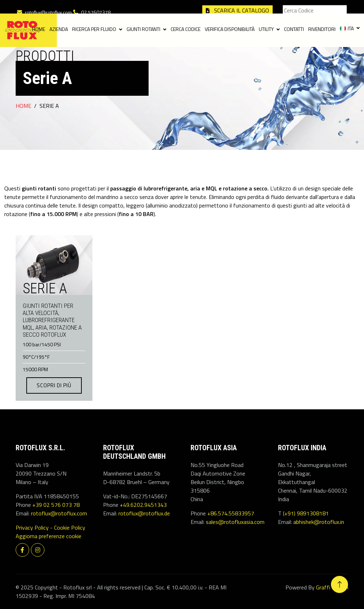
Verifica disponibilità (230, 29)
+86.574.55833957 (231, 513)
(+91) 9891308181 (306, 513)
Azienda (59, 29)
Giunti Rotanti (143, 29)
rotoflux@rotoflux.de (144, 513)
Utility (266, 29)
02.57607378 (96, 12)
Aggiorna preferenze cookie (49, 536)
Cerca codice (186, 29)
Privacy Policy (32, 527)
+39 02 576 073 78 (56, 505)
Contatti (294, 29)
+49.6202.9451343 (143, 505)
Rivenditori (322, 29)
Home (39, 29)
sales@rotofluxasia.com (235, 522)
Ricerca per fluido (94, 29)
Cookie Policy (70, 527)
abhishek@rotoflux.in (319, 522)
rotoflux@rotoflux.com (48, 12)
